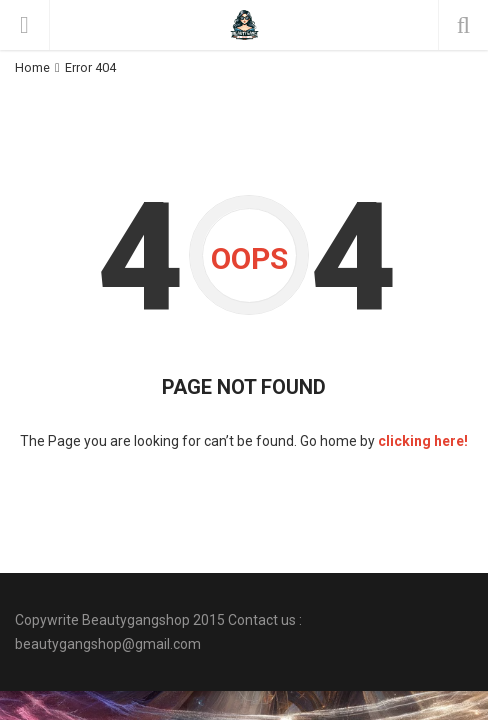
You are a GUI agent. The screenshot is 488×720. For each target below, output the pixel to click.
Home (32, 67)
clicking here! (423, 441)
